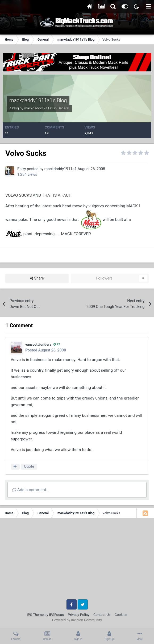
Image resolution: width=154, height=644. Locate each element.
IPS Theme (35, 615)
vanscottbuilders (38, 344)
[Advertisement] (77, 561)
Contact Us (102, 615)
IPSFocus (56, 615)
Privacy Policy (79, 615)
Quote (29, 466)
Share (37, 278)
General (63, 108)
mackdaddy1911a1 (39, 108)
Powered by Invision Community (77, 620)
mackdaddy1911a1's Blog (38, 100)
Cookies (121, 615)
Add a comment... (31, 490)
